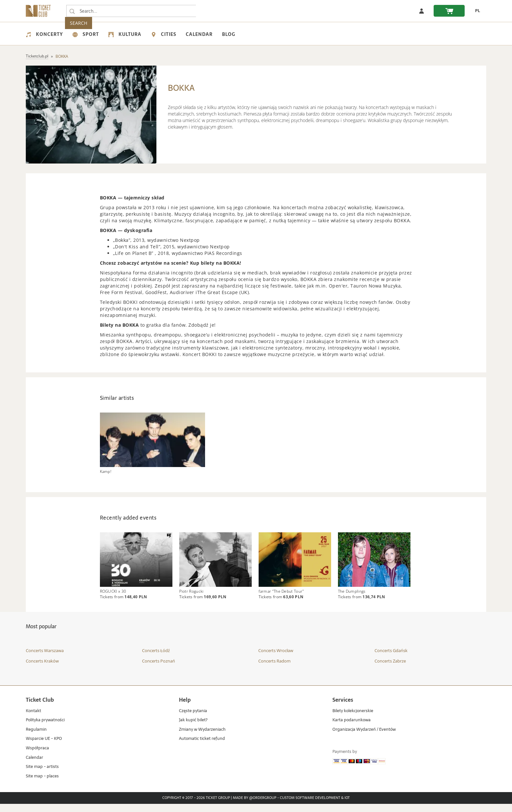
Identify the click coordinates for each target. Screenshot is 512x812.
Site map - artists (42, 775)
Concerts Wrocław (276, 659)
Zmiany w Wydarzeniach (202, 738)
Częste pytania (193, 719)
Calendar (199, 34)
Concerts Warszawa (45, 659)
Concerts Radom (274, 669)
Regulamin (36, 738)
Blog (229, 34)
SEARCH (210, 11)
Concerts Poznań (159, 669)
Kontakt (33, 719)
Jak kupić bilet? (193, 728)
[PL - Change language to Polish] (476, 11)
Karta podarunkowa (352, 728)
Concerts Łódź (156, 659)
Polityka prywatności (45, 728)
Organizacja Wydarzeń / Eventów (364, 738)
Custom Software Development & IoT (315, 806)
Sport (86, 34)
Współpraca (37, 756)
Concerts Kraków (42, 669)
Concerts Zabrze (390, 669)
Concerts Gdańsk (391, 659)
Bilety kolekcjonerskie (353, 719)
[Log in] (422, 11)
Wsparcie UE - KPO (44, 747)
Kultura (125, 34)
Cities (164, 34)
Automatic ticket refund (202, 747)
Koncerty (44, 34)
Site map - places (42, 784)
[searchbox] (132, 11)
